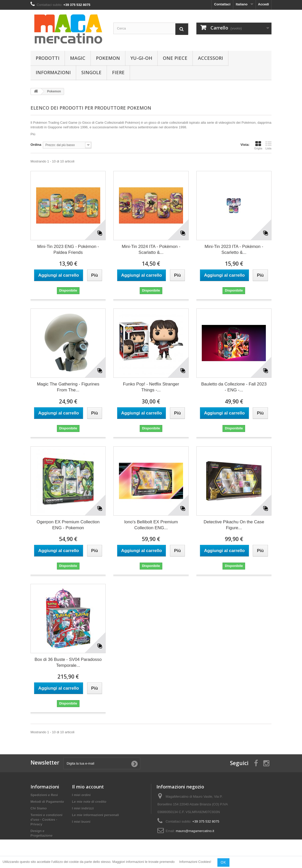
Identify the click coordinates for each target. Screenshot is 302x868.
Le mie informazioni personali (95, 815)
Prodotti (48, 58)
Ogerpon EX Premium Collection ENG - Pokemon (68, 525)
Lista (268, 145)
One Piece (175, 58)
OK (223, 862)
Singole (91, 72)
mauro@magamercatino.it (195, 831)
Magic (78, 58)
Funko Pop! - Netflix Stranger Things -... (151, 387)
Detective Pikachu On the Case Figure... (234, 525)
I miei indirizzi (83, 808)
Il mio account (88, 787)
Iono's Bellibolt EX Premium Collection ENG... (151, 525)
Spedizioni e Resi (44, 795)
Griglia (258, 145)
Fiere (118, 72)
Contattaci (222, 4)
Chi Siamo (39, 808)
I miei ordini (81, 795)
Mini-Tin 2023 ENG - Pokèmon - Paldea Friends (68, 249)
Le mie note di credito (89, 802)
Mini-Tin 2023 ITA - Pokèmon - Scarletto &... (234, 249)
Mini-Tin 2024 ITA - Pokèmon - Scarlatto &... (151, 249)
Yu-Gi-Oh (141, 58)
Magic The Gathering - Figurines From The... (68, 387)
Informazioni (53, 72)
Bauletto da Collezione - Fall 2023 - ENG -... (234, 387)
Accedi (263, 4)
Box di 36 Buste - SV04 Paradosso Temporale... (68, 662)
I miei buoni (81, 822)
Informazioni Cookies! (195, 862)
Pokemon (108, 58)
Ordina (36, 145)
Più (33, 134)
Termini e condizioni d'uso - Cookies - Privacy (47, 820)
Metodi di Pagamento (47, 802)
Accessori (210, 58)
